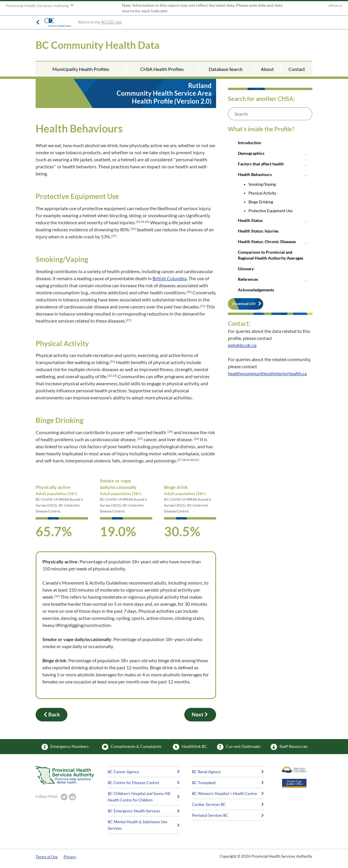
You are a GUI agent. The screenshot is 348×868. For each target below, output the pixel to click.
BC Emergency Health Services (134, 811)
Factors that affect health (261, 164)
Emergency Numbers (65, 747)
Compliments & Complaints (132, 747)
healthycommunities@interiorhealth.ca (267, 373)
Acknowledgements (256, 290)
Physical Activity (262, 193)
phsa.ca (335, 5)
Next (200, 715)
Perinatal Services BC (210, 815)
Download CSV (244, 304)
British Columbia (170, 278)
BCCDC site (111, 22)
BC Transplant (204, 783)
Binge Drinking (261, 202)
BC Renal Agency (206, 772)
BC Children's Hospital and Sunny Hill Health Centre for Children (139, 797)
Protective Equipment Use (271, 211)
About (267, 69)
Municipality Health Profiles (81, 69)
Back (52, 715)
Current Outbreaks (239, 747)
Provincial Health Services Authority (38, 6)
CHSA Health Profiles (162, 69)
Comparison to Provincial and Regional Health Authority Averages (271, 255)
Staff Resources (289, 747)
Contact (297, 69)
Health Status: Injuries (258, 231)
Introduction (250, 143)
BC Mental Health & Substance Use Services (137, 825)
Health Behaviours (255, 174)
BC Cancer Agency (124, 772)
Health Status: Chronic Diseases (267, 242)
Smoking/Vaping (262, 184)
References (248, 279)
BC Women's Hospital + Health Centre (224, 794)
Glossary (246, 269)
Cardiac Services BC (209, 804)
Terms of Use (47, 857)
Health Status (250, 220)
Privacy (70, 857)
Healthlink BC (190, 747)
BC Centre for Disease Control (133, 783)
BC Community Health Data (98, 45)
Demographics (251, 153)
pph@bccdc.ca (242, 345)
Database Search (226, 69)
